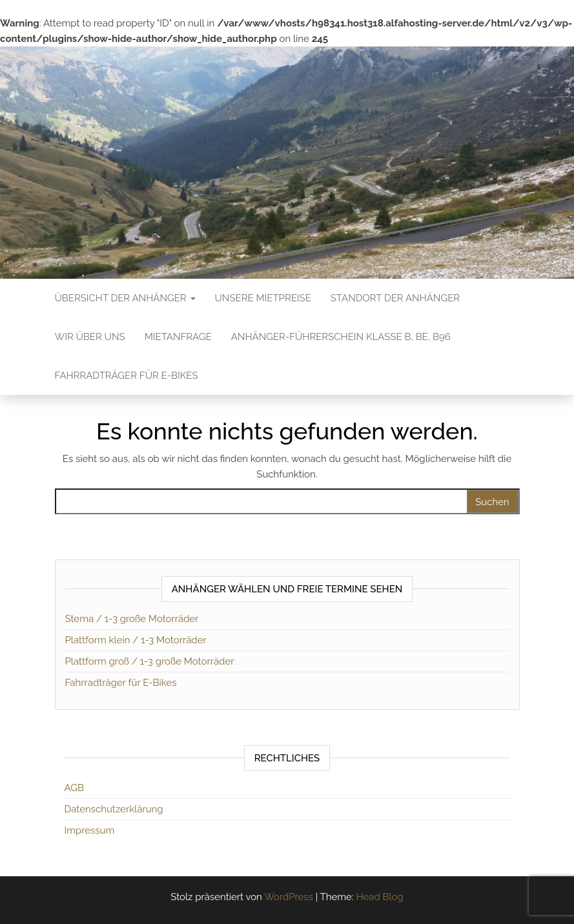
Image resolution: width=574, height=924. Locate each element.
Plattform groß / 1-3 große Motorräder (150, 661)
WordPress (289, 897)
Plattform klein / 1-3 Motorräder (136, 640)
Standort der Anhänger (395, 298)
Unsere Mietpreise (263, 298)
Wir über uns (90, 337)
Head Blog (379, 897)
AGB (74, 788)
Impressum (90, 830)
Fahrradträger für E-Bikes (127, 376)
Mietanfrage (178, 337)
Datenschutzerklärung (114, 809)
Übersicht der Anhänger (125, 298)
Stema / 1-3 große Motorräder (132, 619)
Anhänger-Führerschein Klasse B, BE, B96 (341, 337)
